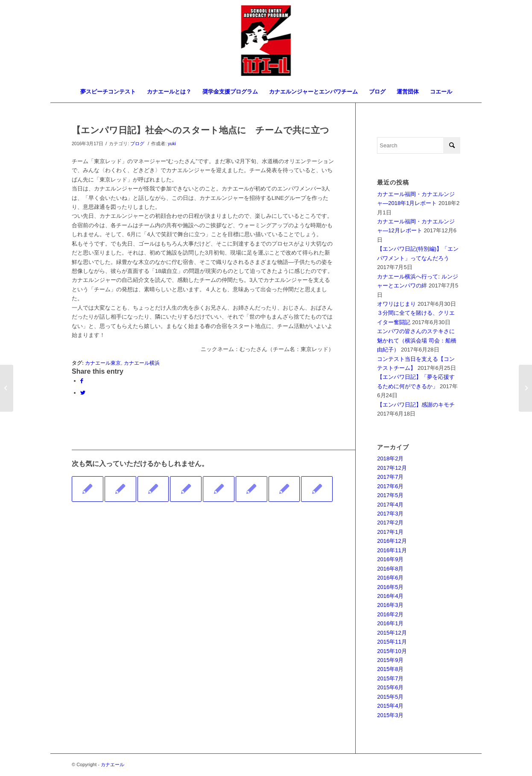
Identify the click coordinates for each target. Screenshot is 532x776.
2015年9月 (390, 660)
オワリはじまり (396, 304)
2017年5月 (390, 495)
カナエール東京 (103, 363)
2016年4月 (390, 596)
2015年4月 (390, 706)
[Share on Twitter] (83, 393)
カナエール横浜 (142, 363)
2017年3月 (390, 514)
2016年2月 (390, 614)
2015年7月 (390, 678)
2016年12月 (392, 541)
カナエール (113, 764)
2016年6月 (390, 578)
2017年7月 (390, 477)
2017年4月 (390, 505)
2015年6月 (390, 687)
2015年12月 (392, 633)
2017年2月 (390, 523)
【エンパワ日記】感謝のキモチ (416, 405)
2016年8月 (390, 569)
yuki (172, 143)
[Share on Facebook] (82, 381)
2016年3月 (390, 605)
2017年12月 (392, 468)
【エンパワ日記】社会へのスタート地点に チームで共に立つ (200, 130)
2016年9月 (390, 559)
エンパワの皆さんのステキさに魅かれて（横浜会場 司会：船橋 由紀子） (417, 340)
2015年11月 (392, 642)
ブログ (137, 143)
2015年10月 (392, 651)
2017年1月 (390, 532)
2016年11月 (392, 550)
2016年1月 (390, 623)
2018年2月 (390, 458)
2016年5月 (390, 587)
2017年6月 (390, 486)
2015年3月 (390, 715)
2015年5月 (390, 697)
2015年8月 (390, 669)
